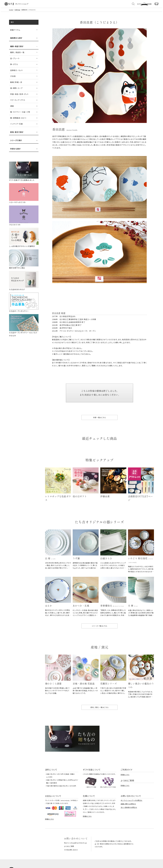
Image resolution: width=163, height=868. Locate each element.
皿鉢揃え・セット (17, 73)
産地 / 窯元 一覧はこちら (99, 715)
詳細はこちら (125, 783)
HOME (11, 12)
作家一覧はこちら (99, 420)
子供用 (13, 79)
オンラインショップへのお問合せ (132, 809)
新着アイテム (15, 32)
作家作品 (17, 12)
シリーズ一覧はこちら (99, 632)
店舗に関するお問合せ (128, 812)
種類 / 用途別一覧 (17, 55)
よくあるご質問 (69, 854)
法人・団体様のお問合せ (129, 816)
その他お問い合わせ (71, 858)
